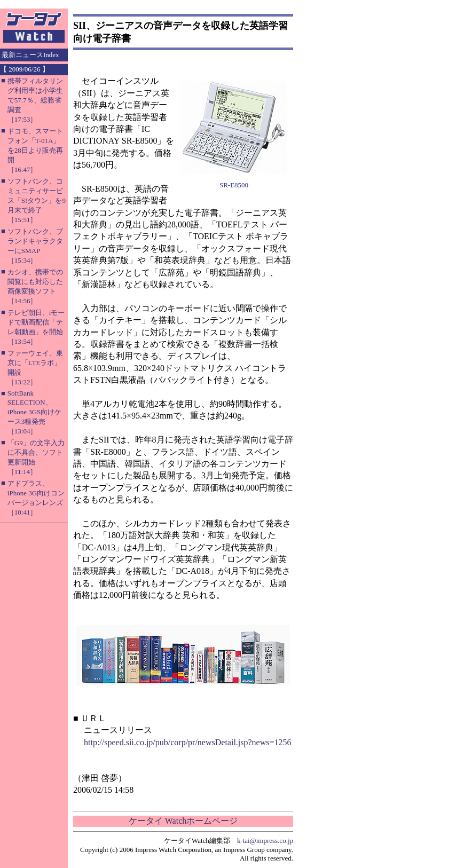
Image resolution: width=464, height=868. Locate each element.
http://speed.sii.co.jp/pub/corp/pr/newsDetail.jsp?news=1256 (188, 742)
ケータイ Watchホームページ (183, 821)
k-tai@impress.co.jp (265, 841)
